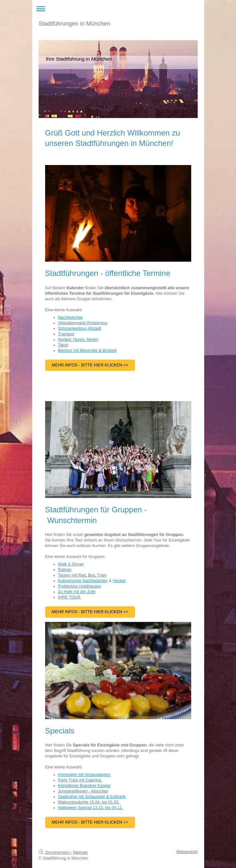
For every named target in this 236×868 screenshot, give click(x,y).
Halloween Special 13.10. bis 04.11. (91, 808)
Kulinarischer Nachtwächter (83, 581)
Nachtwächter (71, 317)
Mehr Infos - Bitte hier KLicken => (90, 822)
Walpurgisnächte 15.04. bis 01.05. (89, 802)
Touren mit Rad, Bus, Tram (82, 575)
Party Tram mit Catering (80, 780)
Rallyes (65, 570)
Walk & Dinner (71, 564)
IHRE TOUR (70, 597)
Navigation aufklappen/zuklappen (118, 9)
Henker (119, 581)
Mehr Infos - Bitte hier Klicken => (90, 365)
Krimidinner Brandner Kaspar (84, 786)
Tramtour (66, 334)
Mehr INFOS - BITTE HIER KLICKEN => (90, 612)
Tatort (63, 345)
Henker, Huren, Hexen (78, 339)
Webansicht (187, 852)
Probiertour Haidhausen (80, 586)
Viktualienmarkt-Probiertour (83, 323)
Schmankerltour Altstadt (80, 328)
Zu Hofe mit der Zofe (77, 592)
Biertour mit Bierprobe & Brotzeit (87, 351)
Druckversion (55, 852)
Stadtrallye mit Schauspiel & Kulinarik (92, 797)
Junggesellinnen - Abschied (83, 791)
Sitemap (80, 852)
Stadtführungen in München (75, 24)
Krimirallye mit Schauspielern (84, 775)
